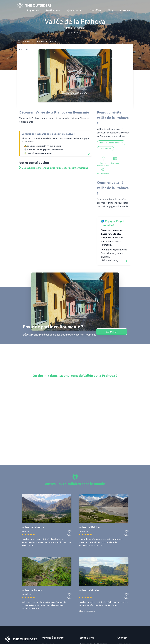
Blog (110, 10)
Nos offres (95, 10)
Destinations (53, 10)
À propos (125, 10)
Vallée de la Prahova (48, 41)
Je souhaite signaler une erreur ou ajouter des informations (54, 168)
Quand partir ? (75, 10)
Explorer (112, 332)
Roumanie (30, 41)
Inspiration (33, 10)
